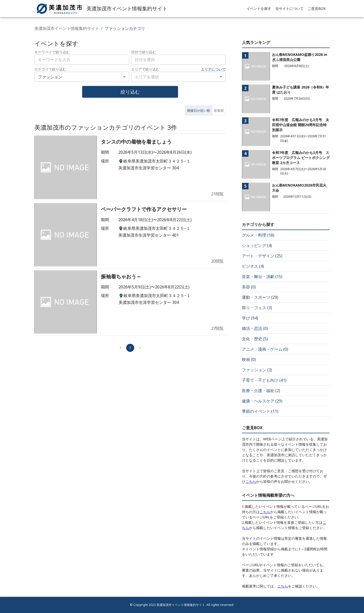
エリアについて (213, 69)
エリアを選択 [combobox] (147, 77)
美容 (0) (249, 287)
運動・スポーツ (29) (260, 297)
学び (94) (250, 318)
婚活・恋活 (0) (255, 328)
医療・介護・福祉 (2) (261, 391)
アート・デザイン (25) (262, 256)
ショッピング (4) (257, 245)
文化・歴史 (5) (255, 339)
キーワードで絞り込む (52, 52)
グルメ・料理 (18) (258, 235)
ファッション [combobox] (50, 77)
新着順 (219, 110)
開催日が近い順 (199, 110)
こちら (251, 481)
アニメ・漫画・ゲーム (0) (265, 349)
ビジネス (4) (253, 266)
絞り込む (130, 92)
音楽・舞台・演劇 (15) (262, 277)
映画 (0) (249, 359)
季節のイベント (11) (260, 411)
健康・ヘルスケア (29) (262, 401)
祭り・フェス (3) (257, 308)
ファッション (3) (257, 370)
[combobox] (179, 60)
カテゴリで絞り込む (50, 69)
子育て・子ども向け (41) (264, 380)
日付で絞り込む (144, 52)
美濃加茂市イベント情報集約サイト (67, 28)
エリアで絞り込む (145, 69)
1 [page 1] (130, 348)
